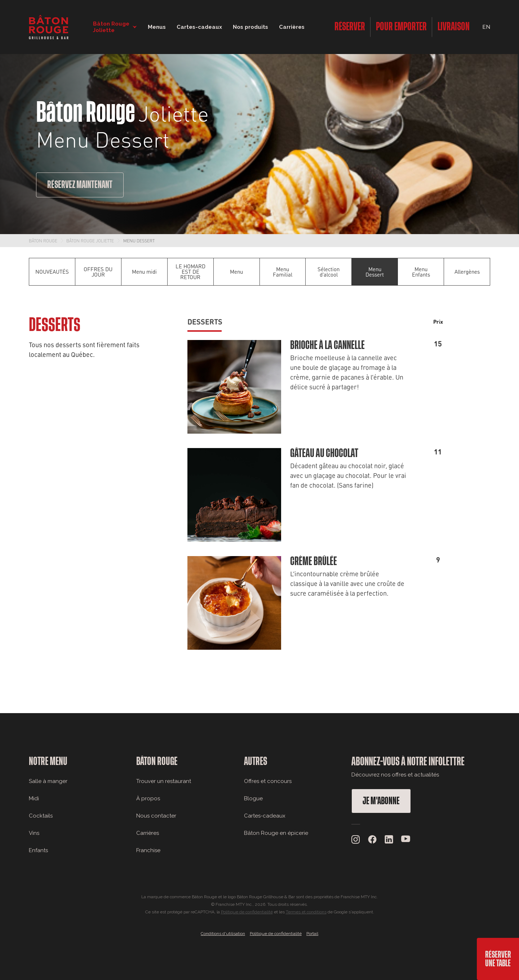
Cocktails (41, 816)
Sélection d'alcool (329, 272)
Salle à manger (48, 781)
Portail (312, 934)
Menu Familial (283, 272)
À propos (148, 798)
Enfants (38, 850)
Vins (34, 833)
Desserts (205, 321)
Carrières (292, 27)
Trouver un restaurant (164, 781)
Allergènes (467, 272)
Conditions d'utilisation (223, 934)
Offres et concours (268, 781)
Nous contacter (156, 816)
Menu (236, 272)
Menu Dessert (139, 241)
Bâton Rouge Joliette (90, 241)
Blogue (253, 798)
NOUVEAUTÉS (52, 272)
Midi (34, 798)
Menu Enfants (421, 272)
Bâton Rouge (43, 241)
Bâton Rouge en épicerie (276, 833)
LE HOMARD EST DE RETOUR (190, 272)
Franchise (148, 850)
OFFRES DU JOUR (98, 272)
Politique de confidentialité (247, 912)
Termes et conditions (306, 912)
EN (486, 27)
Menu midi (144, 272)
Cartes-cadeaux (265, 816)
